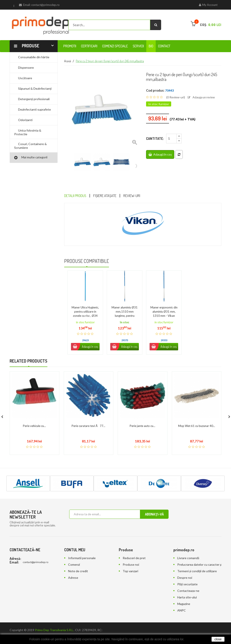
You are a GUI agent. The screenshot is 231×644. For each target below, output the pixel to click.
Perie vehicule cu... (34, 417)
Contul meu (75, 541)
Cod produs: (155, 90)
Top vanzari (130, 562)
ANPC (182, 601)
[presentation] (136, 165)
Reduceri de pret (134, 549)
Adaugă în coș (160, 154)
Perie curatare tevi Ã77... (88, 417)
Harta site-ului (187, 588)
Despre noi (185, 569)
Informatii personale (82, 549)
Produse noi (131, 556)
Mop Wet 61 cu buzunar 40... (197, 417)
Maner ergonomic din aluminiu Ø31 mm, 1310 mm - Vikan (164, 303)
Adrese (73, 569)
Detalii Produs (78, 196)
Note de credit (78, 562)
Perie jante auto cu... (143, 417)
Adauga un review (202, 97)
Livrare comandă (188, 549)
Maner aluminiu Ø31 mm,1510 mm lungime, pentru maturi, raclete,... (125, 303)
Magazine (184, 595)
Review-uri (146, 196)
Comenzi (74, 556)
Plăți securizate (187, 575)
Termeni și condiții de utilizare (197, 562)
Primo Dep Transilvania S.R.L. (54, 621)
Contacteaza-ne (188, 582)
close (218, 639)
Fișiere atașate (114, 196)
